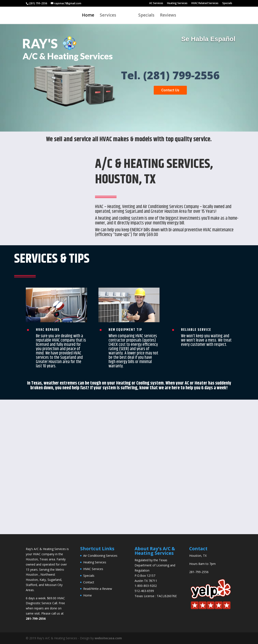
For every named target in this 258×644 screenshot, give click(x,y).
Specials (227, 3)
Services (108, 16)
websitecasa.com (108, 638)
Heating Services (177, 3)
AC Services (156, 3)
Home (88, 16)
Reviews (168, 16)
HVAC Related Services (205, 3)
